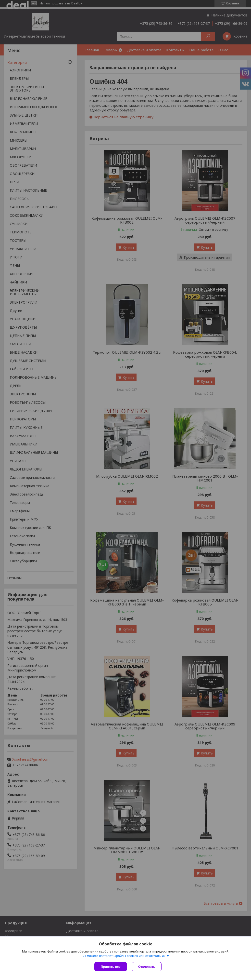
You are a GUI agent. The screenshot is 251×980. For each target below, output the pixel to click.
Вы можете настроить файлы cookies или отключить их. (124, 956)
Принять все (111, 967)
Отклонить (147, 967)
